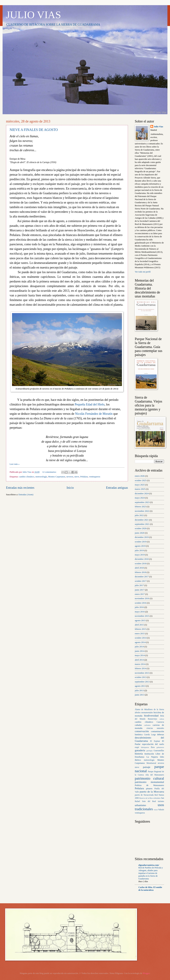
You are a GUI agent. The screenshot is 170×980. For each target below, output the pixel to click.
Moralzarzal (151, 763)
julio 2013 (139, 690)
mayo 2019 (140, 555)
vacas (156, 810)
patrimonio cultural (149, 778)
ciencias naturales (155, 728)
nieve (77, 477)
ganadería (140, 750)
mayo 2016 (140, 612)
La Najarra (152, 757)
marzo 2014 (140, 664)
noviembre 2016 (142, 598)
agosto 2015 (140, 620)
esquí (137, 747)
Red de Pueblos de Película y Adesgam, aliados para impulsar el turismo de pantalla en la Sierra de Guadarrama (151, 873)
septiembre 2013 (142, 682)
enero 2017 (140, 594)
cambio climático (27, 477)
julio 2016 (139, 607)
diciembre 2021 (142, 520)
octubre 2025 (141, 480)
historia (139, 754)
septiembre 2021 (142, 524)
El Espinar (155, 741)
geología (149, 751)
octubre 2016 (141, 603)
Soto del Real (149, 801)
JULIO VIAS (34, 15)
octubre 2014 (141, 638)
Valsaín (161, 810)
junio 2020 (140, 533)
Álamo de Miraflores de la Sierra (149, 709)
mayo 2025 (140, 485)
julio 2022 (139, 515)
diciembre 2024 (142, 494)
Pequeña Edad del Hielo (90, 404)
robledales (157, 798)
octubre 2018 (141, 564)
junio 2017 (140, 590)
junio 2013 (140, 695)
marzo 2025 (140, 489)
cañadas (138, 725)
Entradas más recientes (20, 488)
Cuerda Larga (150, 735)
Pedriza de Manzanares (149, 785)
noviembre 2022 (142, 511)
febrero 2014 (140, 668)
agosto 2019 (140, 546)
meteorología (41, 477)
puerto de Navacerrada (144, 795)
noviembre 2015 (142, 616)
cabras (162, 719)
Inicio (70, 488)
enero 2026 (140, 476)
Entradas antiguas (117, 488)
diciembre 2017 (142, 577)
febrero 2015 (140, 629)
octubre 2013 (141, 677)
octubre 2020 (141, 528)
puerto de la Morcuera (152, 792)
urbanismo (140, 805)
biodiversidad (151, 716)
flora (153, 747)
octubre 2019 (141, 542)
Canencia (160, 722)
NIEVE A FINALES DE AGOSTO (34, 130)
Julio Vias (158, 127)
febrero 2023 (140, 507)
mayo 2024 (140, 498)
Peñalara (84, 477)
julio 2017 (139, 585)
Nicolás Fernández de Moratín (94, 414)
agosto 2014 (140, 642)
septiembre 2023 (142, 502)
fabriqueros (145, 747)
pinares (149, 789)
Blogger (146, 973)
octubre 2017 (141, 581)
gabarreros (160, 747)
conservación (142, 731)
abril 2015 (139, 625)
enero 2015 (140, 634)
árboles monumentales (144, 713)
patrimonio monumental (149, 782)
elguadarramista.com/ (149, 865)
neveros (70, 477)
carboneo (147, 725)
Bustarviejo (152, 719)
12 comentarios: (50, 472)
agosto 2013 (140, 686)
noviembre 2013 (142, 673)
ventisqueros (95, 477)
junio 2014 (140, 651)
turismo (161, 801)
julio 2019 (139, 550)
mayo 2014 (140, 655)
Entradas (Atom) (26, 495)
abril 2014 (139, 660)
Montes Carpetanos (57, 477)
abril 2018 (139, 568)
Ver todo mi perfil (143, 272)
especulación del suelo (153, 744)
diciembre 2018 (142, 559)
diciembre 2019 (142, 537)
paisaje (147, 767)
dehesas (161, 735)
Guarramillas (159, 751)
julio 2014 (139, 647)
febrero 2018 (140, 572)
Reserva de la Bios (146, 798)
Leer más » (15, 464)
